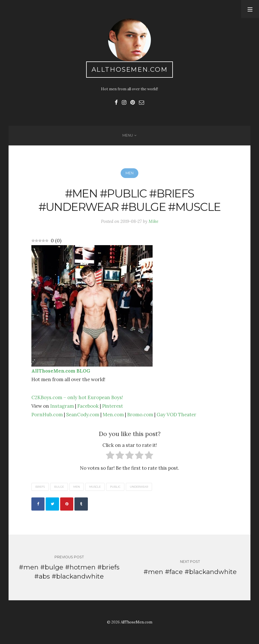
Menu (128, 135)
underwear (139, 487)
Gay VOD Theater (176, 415)
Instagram (62, 406)
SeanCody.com (83, 415)
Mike (153, 221)
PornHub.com (47, 415)
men (77, 487)
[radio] (110, 456)
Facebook (88, 406)
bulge (59, 487)
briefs (40, 487)
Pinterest (113, 406)
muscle (95, 487)
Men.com (113, 415)
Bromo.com (140, 415)
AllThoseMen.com (130, 69)
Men (129, 173)
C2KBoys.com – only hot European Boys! (77, 397)
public (115, 487)
